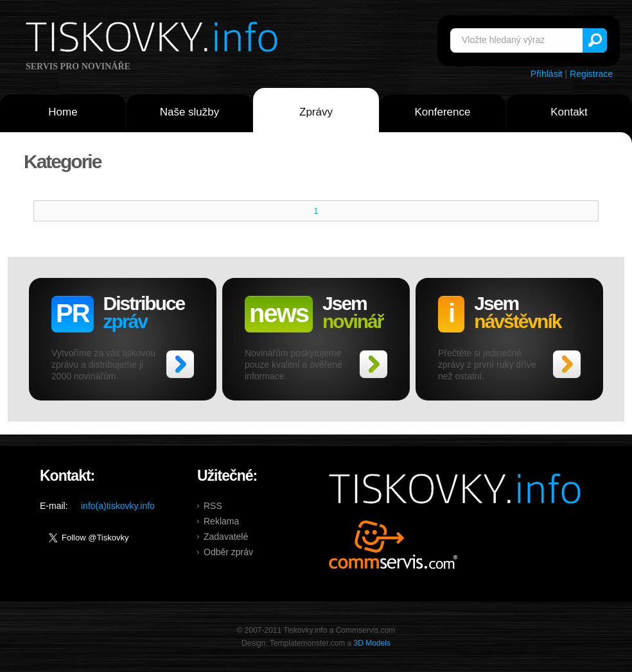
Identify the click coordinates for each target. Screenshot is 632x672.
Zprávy (316, 112)
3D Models (372, 643)
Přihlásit (547, 74)
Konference (443, 112)
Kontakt (569, 112)
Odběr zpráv (228, 552)
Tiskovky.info (154, 39)
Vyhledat (595, 40)
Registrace (591, 74)
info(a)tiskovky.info (118, 506)
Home (63, 112)
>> (180, 364)
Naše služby (190, 112)
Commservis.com (393, 545)
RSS (213, 506)
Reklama (221, 521)
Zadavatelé (226, 537)
